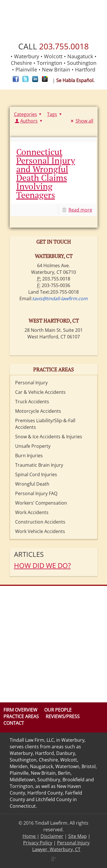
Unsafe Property (33, 446)
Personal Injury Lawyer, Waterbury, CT (61, 846)
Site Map (77, 836)
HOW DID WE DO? (42, 565)
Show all (81, 121)
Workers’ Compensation (41, 503)
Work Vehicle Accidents (40, 531)
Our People (58, 710)
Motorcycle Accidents (38, 411)
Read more (80, 210)
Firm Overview (20, 710)
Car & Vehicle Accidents (40, 392)
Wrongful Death (32, 484)
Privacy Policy (38, 843)
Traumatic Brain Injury (39, 465)
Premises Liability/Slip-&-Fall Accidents (45, 424)
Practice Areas (21, 716)
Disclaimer (52, 836)
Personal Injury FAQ (36, 493)
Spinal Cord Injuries (36, 474)
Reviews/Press (63, 716)
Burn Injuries (29, 456)
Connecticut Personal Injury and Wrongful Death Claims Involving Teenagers (46, 173)
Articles (29, 554)
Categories (29, 114)
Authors (29, 121)
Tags (55, 114)
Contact (14, 723)
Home (30, 836)
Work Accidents (32, 512)
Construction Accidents (40, 522)
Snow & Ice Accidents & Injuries (49, 437)
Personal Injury (31, 383)
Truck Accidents (32, 402)
